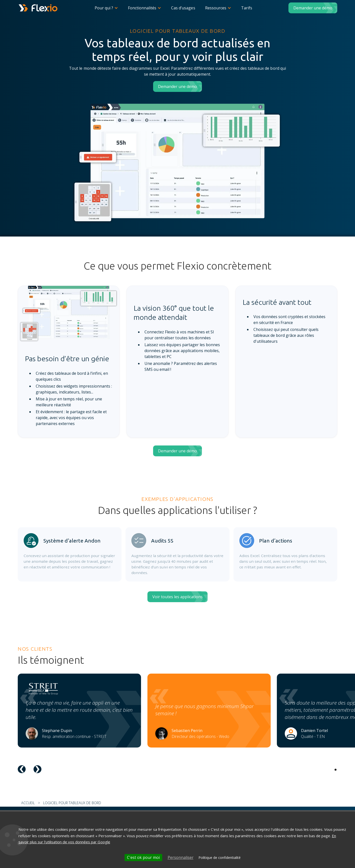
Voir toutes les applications (177, 597)
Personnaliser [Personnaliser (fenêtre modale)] (181, 857)
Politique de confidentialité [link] (220, 858)
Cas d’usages (183, 8)
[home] (38, 8)
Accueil (28, 803)
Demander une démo (313, 8)
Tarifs (247, 8)
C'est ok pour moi (143, 857)
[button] (106, 8)
